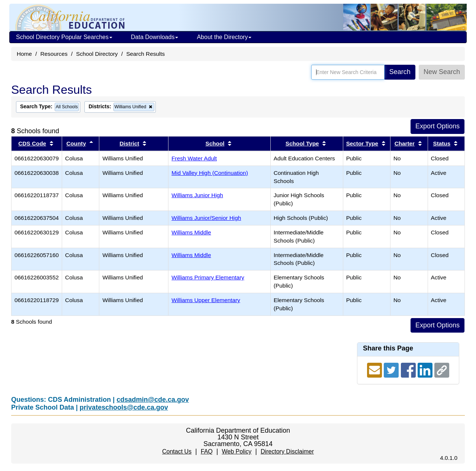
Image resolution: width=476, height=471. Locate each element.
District (130, 143)
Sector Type (362, 143)
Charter (405, 143)
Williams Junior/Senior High (206, 218)
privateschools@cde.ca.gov (124, 407)
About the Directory (224, 37)
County (76, 143)
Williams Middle (191, 232)
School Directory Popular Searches (64, 37)
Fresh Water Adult (194, 158)
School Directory (97, 54)
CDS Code (32, 143)
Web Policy (237, 451)
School (215, 143)
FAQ (207, 451)
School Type (302, 143)
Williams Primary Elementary (208, 277)
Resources (54, 54)
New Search (442, 72)
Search (400, 72)
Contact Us (177, 451)
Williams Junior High (197, 195)
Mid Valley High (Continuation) (210, 173)
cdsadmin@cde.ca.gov (153, 400)
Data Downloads (155, 37)
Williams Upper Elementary (206, 300)
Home (24, 54)
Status (442, 143)
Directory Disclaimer (287, 451)
